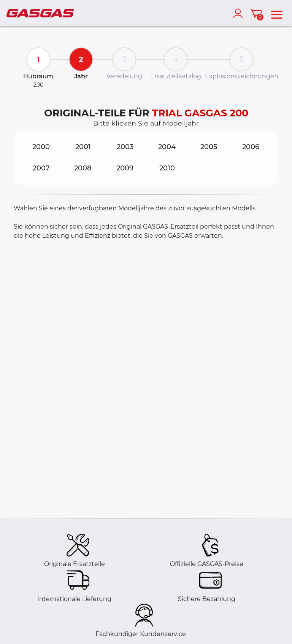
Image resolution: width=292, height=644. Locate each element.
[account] (240, 13)
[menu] (277, 13)
